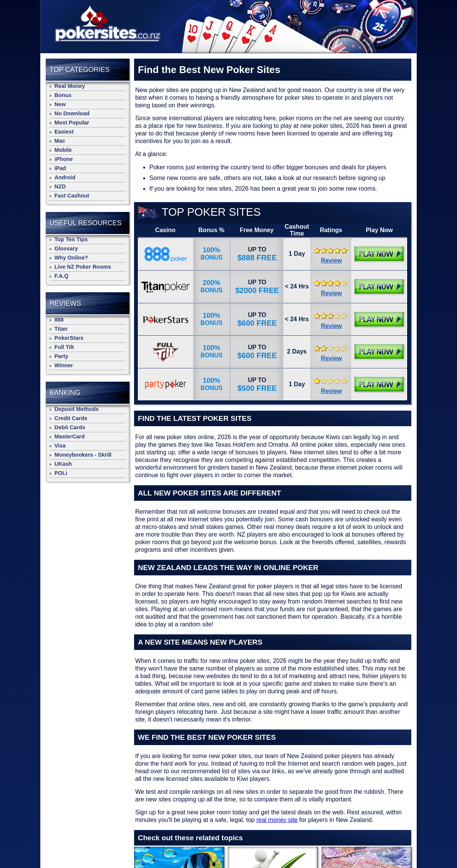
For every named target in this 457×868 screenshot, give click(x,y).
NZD (60, 186)
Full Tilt (64, 347)
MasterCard (70, 436)
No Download (72, 113)
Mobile (63, 150)
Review (332, 260)
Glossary (66, 248)
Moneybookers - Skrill (83, 455)
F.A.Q (62, 276)
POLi (61, 473)
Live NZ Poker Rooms (83, 267)
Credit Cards (71, 418)
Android (65, 177)
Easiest (64, 132)
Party (61, 356)
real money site (277, 820)
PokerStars (69, 338)
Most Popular (72, 123)
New (60, 104)
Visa (60, 446)
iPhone (64, 159)
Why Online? (71, 258)
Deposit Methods (77, 409)
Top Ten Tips (71, 239)
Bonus (63, 95)
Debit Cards (70, 427)
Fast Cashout (72, 196)
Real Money (70, 86)
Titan (61, 329)
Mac (60, 141)
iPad (60, 168)
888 (59, 320)
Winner (64, 365)
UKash (63, 464)
